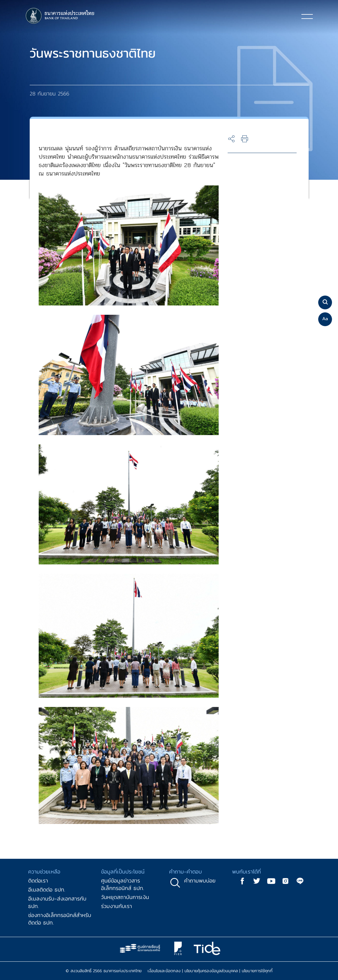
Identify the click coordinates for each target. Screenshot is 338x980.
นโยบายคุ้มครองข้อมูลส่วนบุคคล (211, 971)
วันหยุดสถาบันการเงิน (125, 897)
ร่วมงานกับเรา (117, 906)
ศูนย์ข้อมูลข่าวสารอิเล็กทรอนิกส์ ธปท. (123, 884)
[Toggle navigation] (307, 16)
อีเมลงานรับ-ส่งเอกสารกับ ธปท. (57, 902)
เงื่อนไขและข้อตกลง (164, 971)
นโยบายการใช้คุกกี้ (257, 971)
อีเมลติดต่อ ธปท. (47, 890)
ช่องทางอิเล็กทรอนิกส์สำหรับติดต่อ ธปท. (60, 919)
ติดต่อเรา (38, 881)
